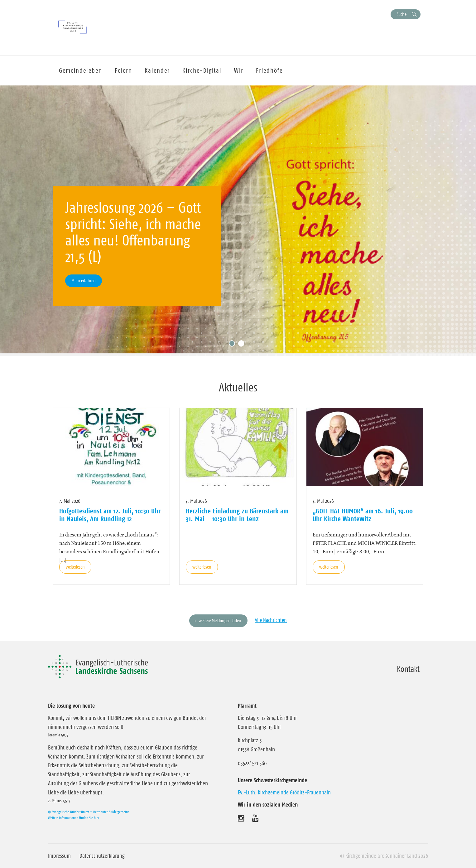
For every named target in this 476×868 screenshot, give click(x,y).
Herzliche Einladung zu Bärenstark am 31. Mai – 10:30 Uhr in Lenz (237, 515)
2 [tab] (243, 345)
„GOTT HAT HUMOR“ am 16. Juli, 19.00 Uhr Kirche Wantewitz (363, 515)
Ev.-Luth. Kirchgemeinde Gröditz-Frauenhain (284, 793)
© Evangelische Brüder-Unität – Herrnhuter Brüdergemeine (89, 812)
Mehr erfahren (84, 281)
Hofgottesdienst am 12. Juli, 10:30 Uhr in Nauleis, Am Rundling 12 (110, 515)
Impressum (59, 856)
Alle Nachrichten (271, 620)
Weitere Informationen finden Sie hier (74, 818)
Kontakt (408, 669)
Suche (402, 14)
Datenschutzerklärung (102, 856)
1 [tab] (233, 345)
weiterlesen (75, 567)
